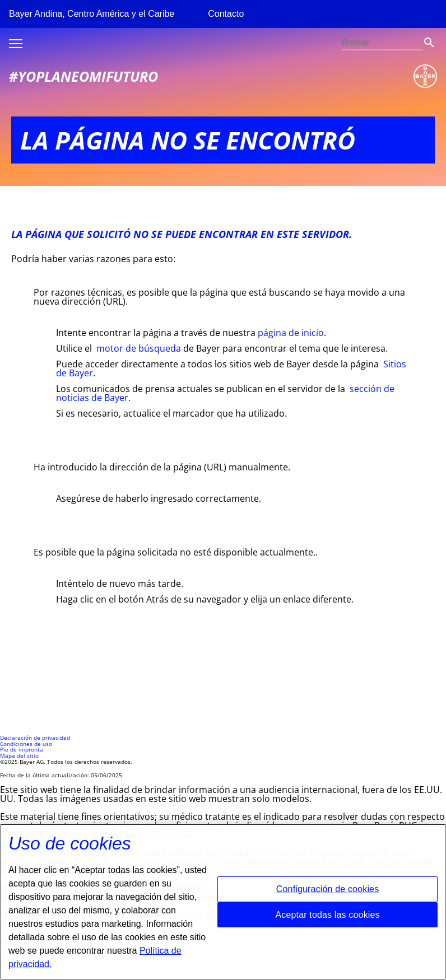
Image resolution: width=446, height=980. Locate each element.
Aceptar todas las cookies (327, 920)
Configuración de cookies (328, 895)
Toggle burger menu (16, 44)
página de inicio (291, 333)
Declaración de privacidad (35, 738)
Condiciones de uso (26, 744)
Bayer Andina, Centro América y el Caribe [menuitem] (92, 14)
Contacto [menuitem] (226, 14)
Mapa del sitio (19, 756)
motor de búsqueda (139, 348)
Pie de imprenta (22, 750)
